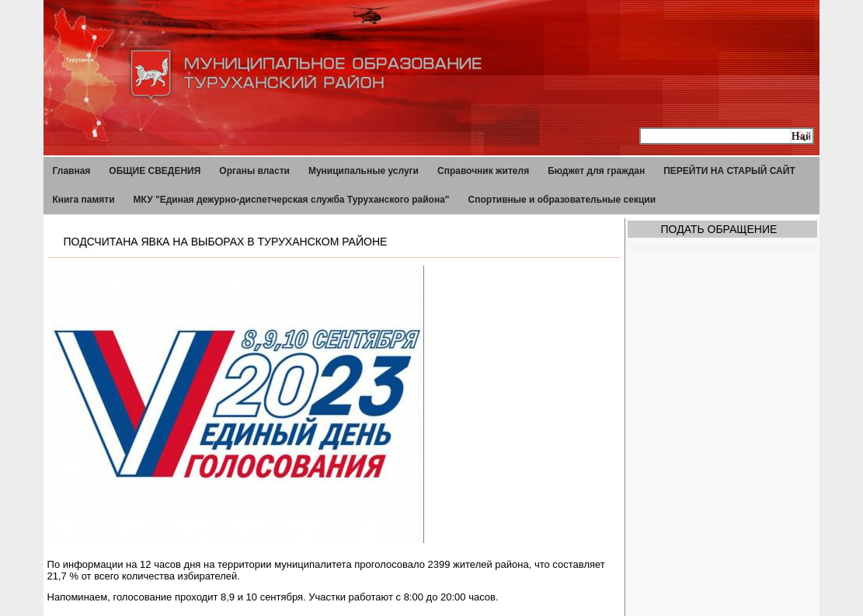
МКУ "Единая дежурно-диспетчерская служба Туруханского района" (292, 200)
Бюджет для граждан (596, 171)
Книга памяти (84, 200)
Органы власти (254, 171)
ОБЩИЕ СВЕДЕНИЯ (155, 171)
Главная (72, 171)
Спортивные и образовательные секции (562, 200)
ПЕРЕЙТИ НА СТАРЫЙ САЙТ (729, 171)
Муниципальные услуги (364, 171)
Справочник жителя (483, 171)
